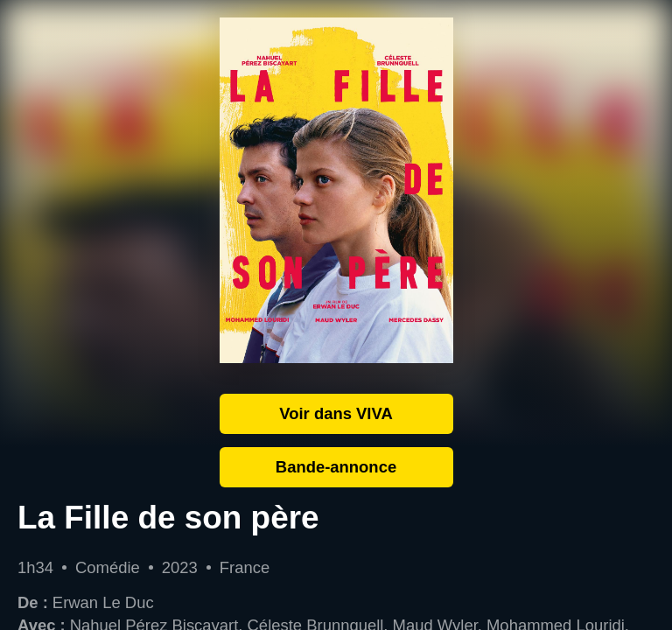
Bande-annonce (336, 467)
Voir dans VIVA (336, 413)
